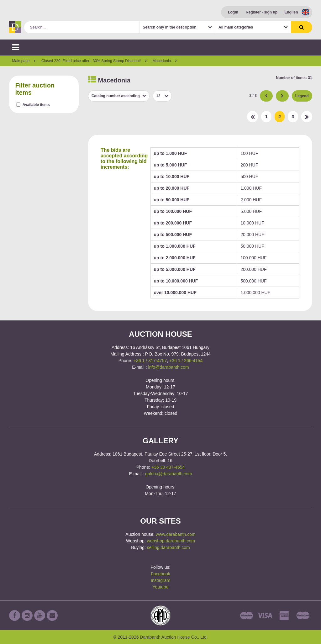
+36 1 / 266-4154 (186, 361)
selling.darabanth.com (168, 547)
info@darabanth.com (169, 367)
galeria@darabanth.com (169, 474)
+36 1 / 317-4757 (150, 361)
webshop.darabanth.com (171, 541)
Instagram (160, 580)
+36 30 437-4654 (168, 467)
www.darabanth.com (176, 534)
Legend (302, 96)
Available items (36, 105)
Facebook (160, 574)
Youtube (161, 587)
